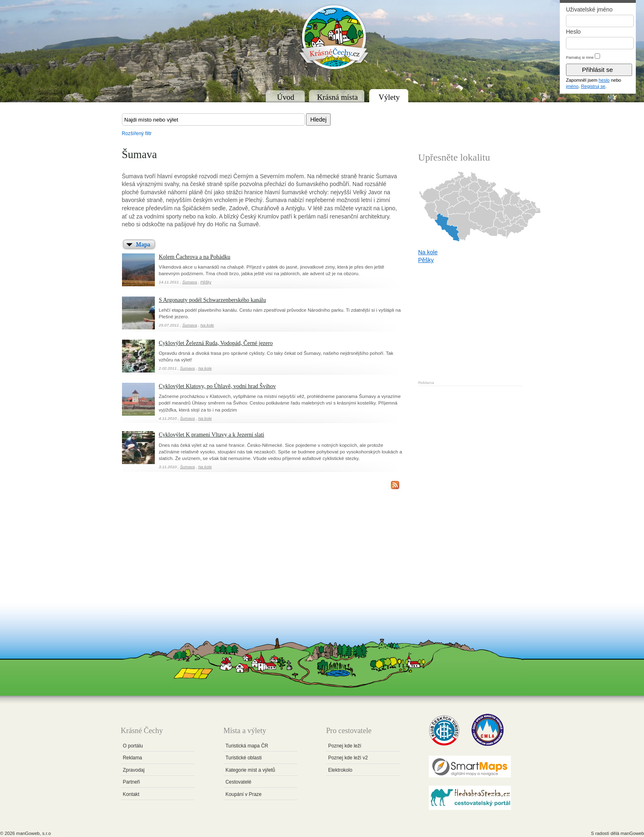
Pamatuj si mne (580, 57)
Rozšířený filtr (137, 133)
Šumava (190, 282)
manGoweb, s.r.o (33, 833)
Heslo (573, 32)
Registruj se (593, 86)
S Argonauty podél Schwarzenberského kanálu (213, 300)
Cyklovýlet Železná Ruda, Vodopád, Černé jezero (216, 343)
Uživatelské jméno (589, 9)
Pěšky (206, 282)
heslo (604, 80)
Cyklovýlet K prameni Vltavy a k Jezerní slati (212, 435)
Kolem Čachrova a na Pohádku (195, 257)
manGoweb (632, 833)
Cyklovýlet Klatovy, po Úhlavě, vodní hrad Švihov (217, 386)
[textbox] (213, 120)
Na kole (207, 325)
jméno (572, 86)
